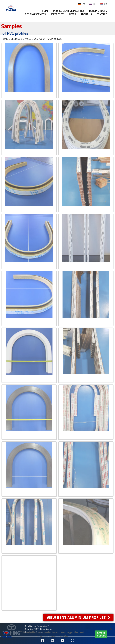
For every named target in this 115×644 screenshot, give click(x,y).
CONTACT (102, 14)
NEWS (73, 14)
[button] (111, 631)
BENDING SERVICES (35, 14)
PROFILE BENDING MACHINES (69, 11)
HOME (45, 11)
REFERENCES (57, 14)
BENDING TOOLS (98, 11)
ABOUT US (86, 14)
